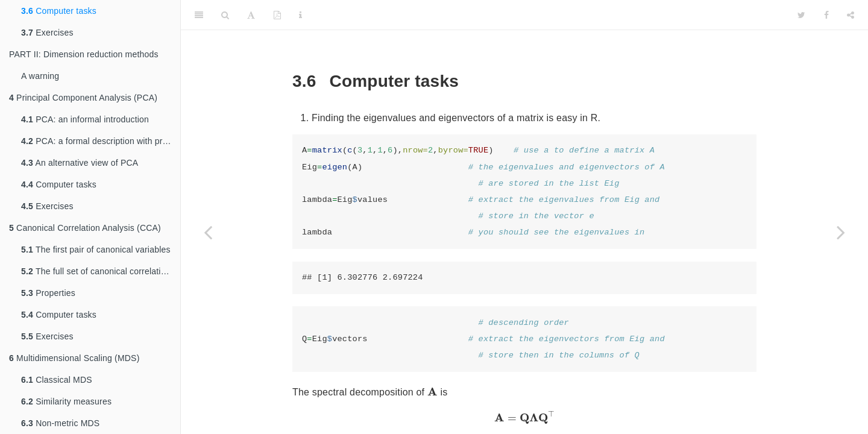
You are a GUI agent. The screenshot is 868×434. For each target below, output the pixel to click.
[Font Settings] (251, 15)
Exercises (47, 33)
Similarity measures (66, 401)
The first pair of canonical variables (96, 250)
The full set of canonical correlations (98, 271)
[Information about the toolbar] (300, 15)
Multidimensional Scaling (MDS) (74, 358)
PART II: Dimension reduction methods (84, 54)
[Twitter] (801, 15)
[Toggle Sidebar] (199, 15)
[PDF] (277, 15)
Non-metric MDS (60, 423)
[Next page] (841, 232)
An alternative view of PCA (80, 163)
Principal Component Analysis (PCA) (83, 98)
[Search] (225, 15)
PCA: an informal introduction (85, 119)
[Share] (851, 15)
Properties (48, 293)
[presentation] (432, 392)
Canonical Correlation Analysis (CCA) (85, 228)
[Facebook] (826, 15)
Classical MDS (57, 380)
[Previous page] (208, 232)
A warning (40, 76)
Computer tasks (59, 11)
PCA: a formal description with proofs (100, 141)
